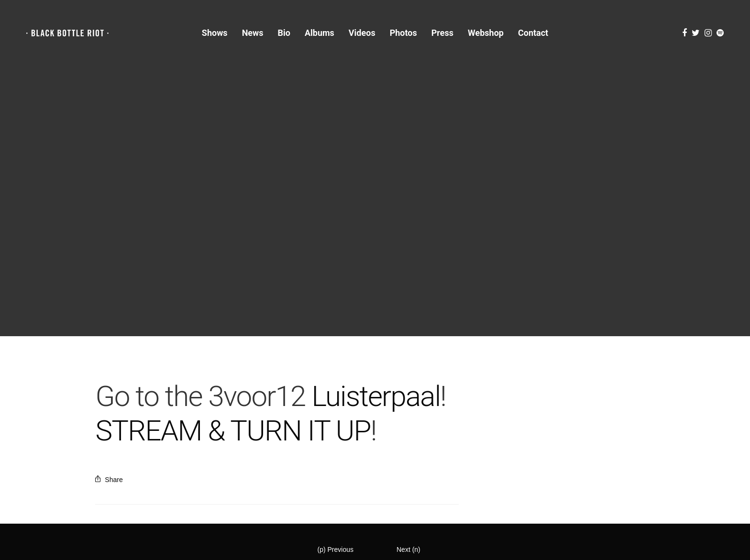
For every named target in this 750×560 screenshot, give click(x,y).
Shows (215, 33)
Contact (533, 33)
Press (442, 33)
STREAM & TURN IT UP (233, 431)
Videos (362, 33)
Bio (284, 33)
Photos (403, 33)
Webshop (486, 33)
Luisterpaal (376, 396)
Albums (320, 33)
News (253, 33)
